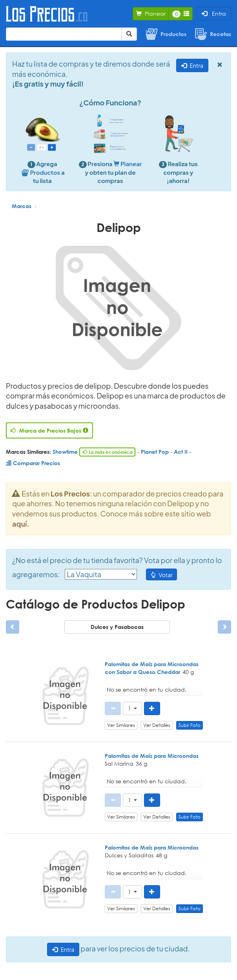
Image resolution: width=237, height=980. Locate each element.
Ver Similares (121, 725)
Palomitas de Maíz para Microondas (152, 756)
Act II (181, 452)
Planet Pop (155, 452)
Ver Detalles (157, 725)
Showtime (65, 452)
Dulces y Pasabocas (117, 627)
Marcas (22, 206)
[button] (132, 708)
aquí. (21, 524)
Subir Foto (190, 725)
